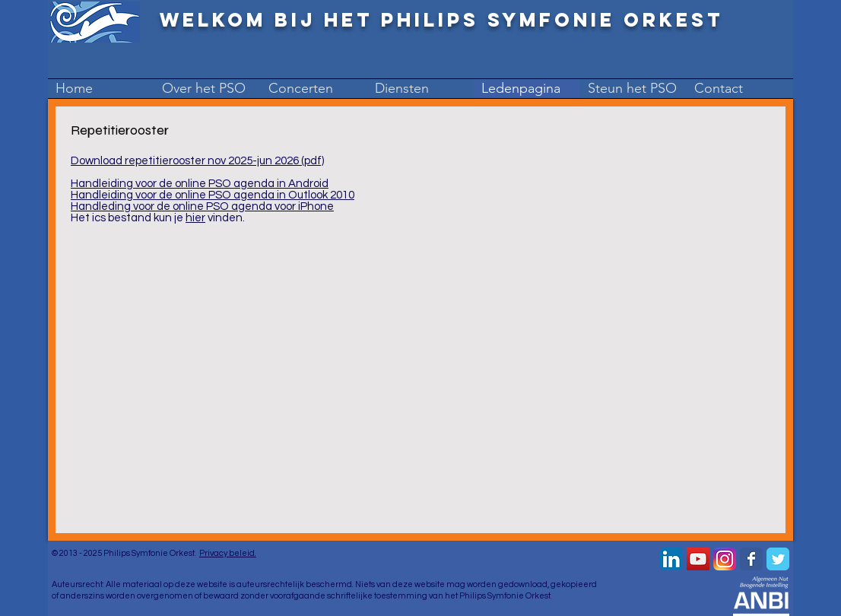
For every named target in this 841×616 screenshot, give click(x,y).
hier (195, 218)
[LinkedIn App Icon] (671, 559)
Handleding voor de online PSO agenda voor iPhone (202, 206)
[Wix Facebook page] (751, 559)
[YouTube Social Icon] (698, 559)
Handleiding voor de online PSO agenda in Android (200, 184)
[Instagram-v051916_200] (725, 559)
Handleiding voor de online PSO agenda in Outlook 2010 (213, 195)
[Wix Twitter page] (778, 559)
